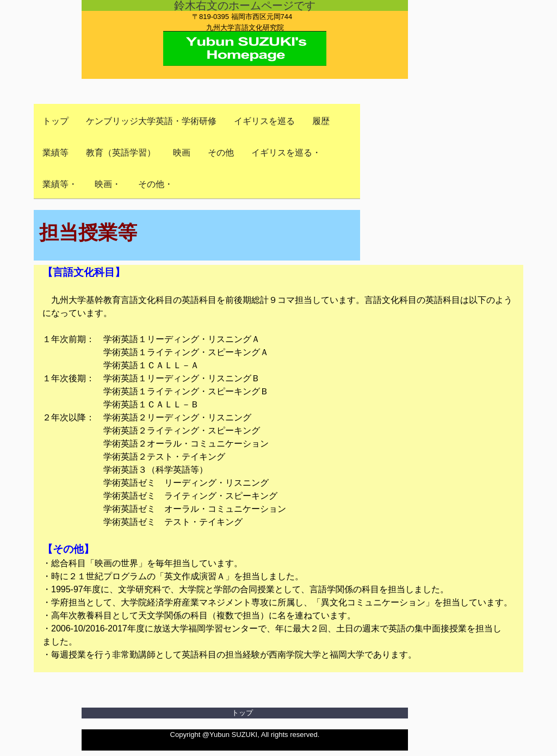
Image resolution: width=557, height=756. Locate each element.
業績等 (55, 153)
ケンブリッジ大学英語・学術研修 (151, 121)
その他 (221, 153)
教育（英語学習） (121, 153)
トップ (55, 121)
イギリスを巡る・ (286, 153)
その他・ (156, 184)
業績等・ (60, 184)
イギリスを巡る (264, 121)
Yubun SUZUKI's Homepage (245, 39)
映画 (182, 153)
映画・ (108, 184)
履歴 (321, 121)
